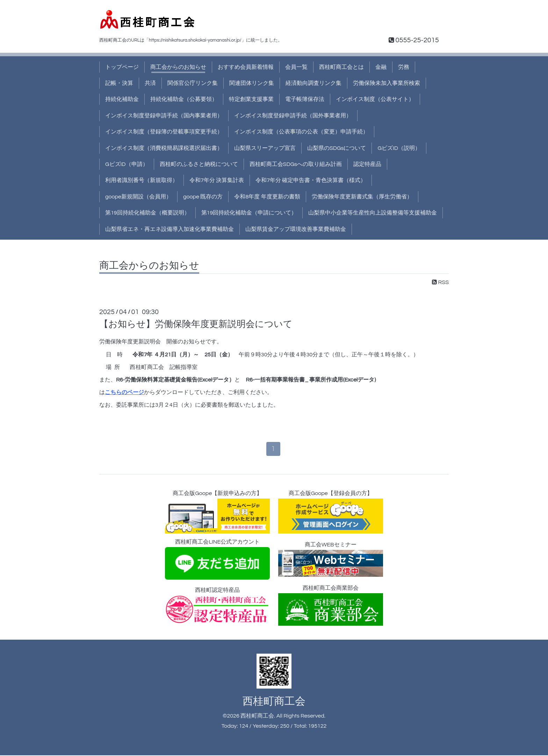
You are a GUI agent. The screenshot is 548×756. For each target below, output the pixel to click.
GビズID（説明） (399, 148)
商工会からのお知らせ (178, 67)
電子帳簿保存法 (305, 99)
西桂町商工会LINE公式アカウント (217, 560)
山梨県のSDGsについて (337, 148)
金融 (381, 67)
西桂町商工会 (274, 702)
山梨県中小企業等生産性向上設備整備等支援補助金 (373, 213)
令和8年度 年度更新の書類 (267, 197)
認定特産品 (367, 164)
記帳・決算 (119, 83)
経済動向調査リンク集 (313, 83)
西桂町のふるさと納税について (199, 164)
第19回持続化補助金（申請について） (249, 213)
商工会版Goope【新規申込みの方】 (217, 513)
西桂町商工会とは (341, 67)
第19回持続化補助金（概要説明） (147, 213)
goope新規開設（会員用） (138, 197)
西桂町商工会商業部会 (331, 606)
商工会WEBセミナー (331, 560)
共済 (150, 83)
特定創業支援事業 (251, 99)
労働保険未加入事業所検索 (387, 83)
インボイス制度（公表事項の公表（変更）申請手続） (301, 132)
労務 (404, 67)
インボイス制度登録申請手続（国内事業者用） (164, 116)
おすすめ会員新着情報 (246, 67)
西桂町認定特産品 (217, 606)
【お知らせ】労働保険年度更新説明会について (196, 324)
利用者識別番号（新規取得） (142, 180)
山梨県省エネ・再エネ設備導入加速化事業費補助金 (170, 229)
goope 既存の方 (203, 197)
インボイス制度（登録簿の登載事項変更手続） (164, 132)
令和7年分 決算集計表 (217, 180)
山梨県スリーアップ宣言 (265, 148)
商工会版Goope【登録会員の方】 (331, 513)
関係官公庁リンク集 (193, 83)
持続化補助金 (122, 99)
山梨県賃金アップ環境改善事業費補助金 (296, 229)
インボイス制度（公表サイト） (375, 99)
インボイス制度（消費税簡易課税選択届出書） (164, 148)
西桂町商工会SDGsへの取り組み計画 (296, 164)
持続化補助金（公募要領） (184, 99)
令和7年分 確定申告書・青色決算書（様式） (311, 180)
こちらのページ (124, 392)
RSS (440, 282)
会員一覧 (296, 67)
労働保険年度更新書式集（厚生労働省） (362, 197)
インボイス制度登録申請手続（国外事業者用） (293, 116)
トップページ (122, 67)
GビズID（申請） (127, 164)
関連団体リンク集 (252, 83)
